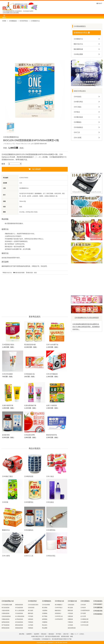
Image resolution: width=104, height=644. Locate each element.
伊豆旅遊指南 (19, 608)
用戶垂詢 (59, 634)
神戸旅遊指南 (5, 625)
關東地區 (31, 613)
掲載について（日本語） (78, 634)
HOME (4, 21)
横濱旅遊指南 (5, 628)
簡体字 (99, 3)
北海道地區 (31, 608)
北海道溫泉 (71, 605)
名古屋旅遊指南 (20, 616)
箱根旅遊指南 (19, 605)
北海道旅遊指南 (6, 616)
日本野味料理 (59, 619)
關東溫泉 (70, 610)
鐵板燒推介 (58, 610)
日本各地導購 (46, 605)
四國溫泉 (70, 619)
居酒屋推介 (58, 613)
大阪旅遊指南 (5, 610)
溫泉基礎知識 (72, 628)
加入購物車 (35, 169)
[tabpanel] (35, 90)
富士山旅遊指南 (20, 610)
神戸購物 (45, 616)
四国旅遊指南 (19, 628)
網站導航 (22, 634)
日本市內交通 (84, 625)
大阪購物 (45, 610)
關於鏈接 (51, 634)
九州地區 (31, 625)
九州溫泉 (70, 625)
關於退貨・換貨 (31, 273)
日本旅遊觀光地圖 (7, 605)
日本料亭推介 (59, 608)
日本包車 (83, 605)
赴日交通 (83, 616)
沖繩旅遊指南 (5, 619)
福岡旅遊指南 (5, 622)
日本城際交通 (84, 622)
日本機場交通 (84, 619)
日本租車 (83, 608)
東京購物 (45, 608)
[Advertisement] (35, 42)
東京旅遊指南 (5, 608)
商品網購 (45, 628)
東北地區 (31, 610)
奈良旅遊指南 (19, 622)
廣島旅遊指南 (19, 625)
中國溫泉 (70, 622)
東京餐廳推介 (59, 605)
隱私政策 (44, 634)
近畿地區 (31, 619)
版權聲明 (29, 634)
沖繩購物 (45, 622)
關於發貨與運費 (19, 273)
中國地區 (31, 622)
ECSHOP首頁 (24, 21)
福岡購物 (45, 619)
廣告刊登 (66, 634)
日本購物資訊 (13, 21)
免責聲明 (36, 634)
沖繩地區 (31, 628)
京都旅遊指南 (5, 613)
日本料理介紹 (59, 616)
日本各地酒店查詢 (33, 605)
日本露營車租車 (85, 610)
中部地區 (31, 616)
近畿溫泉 (70, 616)
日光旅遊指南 (19, 613)
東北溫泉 (70, 608)
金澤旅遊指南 (19, 619)
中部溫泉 (70, 613)
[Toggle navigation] (4, 16)
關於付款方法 (7, 273)
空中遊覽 (83, 613)
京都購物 (45, 613)
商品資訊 (45, 625)
